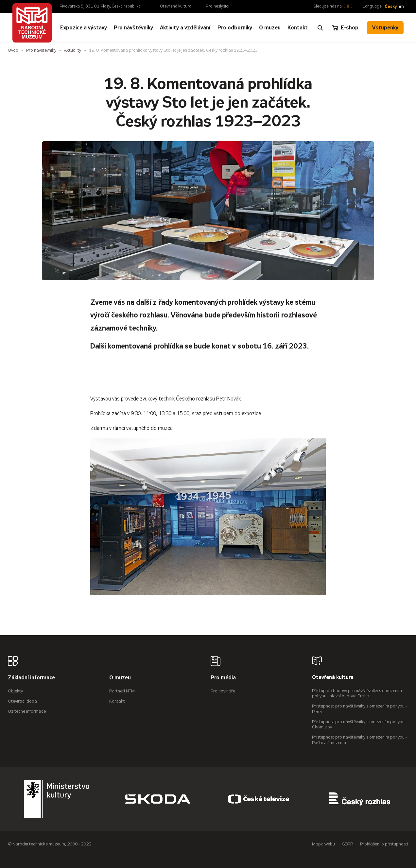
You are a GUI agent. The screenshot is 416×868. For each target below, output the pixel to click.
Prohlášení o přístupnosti (384, 844)
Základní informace (31, 678)
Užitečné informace (27, 711)
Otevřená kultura (176, 6)
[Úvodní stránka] (32, 23)
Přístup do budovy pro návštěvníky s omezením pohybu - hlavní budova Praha (357, 693)
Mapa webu (323, 844)
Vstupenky (385, 28)
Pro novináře (223, 691)
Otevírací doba (22, 701)
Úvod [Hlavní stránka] (13, 50)
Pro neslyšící (217, 6)
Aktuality (73, 50)
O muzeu (120, 678)
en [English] (401, 6)
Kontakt (117, 701)
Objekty (15, 691)
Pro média (223, 678)
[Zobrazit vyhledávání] (320, 28)
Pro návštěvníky (41, 50)
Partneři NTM (122, 691)
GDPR (347, 844)
